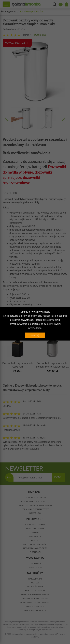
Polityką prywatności (23, 320)
